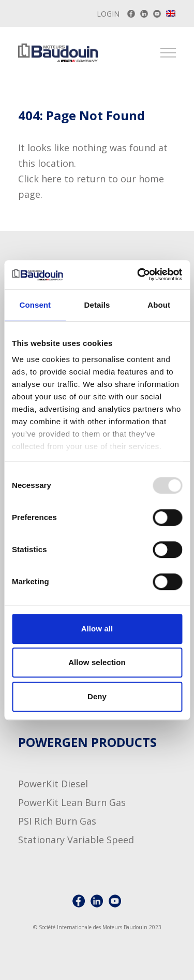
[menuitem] (171, 13)
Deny (97, 696)
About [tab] (159, 305)
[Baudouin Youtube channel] (157, 14)
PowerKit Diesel (53, 784)
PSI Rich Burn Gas (57, 821)
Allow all (97, 629)
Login (108, 14)
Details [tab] (97, 305)
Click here (40, 179)
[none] (171, 15)
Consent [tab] (35, 305)
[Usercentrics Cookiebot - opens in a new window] (138, 275)
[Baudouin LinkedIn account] (144, 14)
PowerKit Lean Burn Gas (72, 802)
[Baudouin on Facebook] (131, 14)
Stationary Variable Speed (76, 840)
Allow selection (97, 662)
